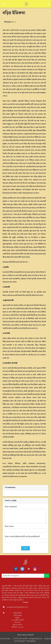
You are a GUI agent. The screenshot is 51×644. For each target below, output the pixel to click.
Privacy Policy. (6, 639)
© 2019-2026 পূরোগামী (21, 639)
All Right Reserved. (36, 639)
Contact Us (30, 635)
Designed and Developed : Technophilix (32, 640)
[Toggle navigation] (4, 4)
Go (47, 576)
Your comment (11, 507)
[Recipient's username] (23, 576)
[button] (16, 569)
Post (26, 548)
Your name (9, 526)
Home (20, 635)
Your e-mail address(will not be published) (22, 537)
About (24, 635)
